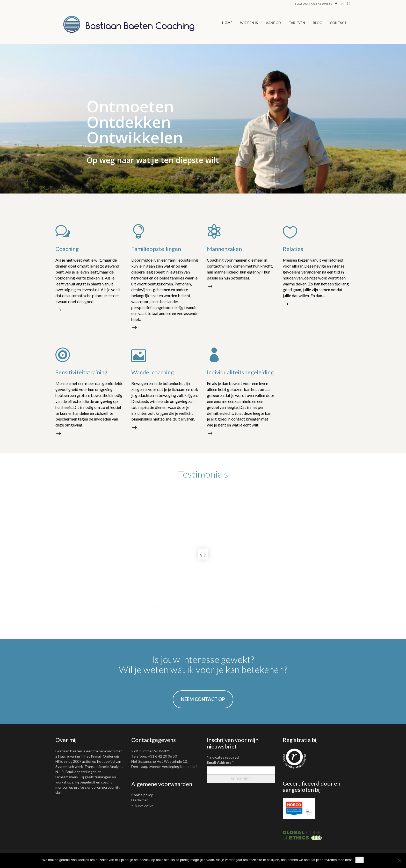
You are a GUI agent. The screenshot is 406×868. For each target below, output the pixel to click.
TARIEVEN (297, 23)
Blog (317, 23)
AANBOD (273, 23)
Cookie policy (142, 795)
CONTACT (338, 23)
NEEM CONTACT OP (203, 699)
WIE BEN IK (249, 23)
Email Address (220, 762)
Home (227, 23)
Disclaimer (140, 800)
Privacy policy (142, 805)
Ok (360, 860)
